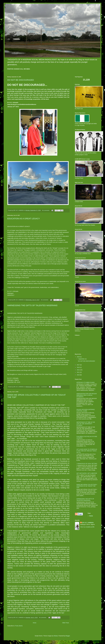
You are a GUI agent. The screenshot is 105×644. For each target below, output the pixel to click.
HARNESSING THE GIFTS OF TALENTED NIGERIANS (32, 305)
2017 (78, 365)
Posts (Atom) (19, 626)
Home (35, 623)
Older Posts (66, 623)
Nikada (56, 636)
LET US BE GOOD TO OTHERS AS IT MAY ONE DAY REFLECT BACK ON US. (87, 451)
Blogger (68, 636)
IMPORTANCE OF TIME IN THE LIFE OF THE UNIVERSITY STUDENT (86, 424)
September (82, 359)
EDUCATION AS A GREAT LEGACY (24, 219)
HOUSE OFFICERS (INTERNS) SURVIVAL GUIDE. (86, 410)
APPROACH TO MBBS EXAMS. (86, 382)
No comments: (46, 210)
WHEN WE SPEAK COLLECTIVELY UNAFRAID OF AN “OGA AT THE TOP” (87, 486)
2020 (78, 357)
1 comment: (44, 387)
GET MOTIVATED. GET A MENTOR (87, 473)
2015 (78, 367)
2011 (78, 372)
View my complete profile (87, 527)
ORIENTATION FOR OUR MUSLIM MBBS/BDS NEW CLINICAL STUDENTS (87, 395)
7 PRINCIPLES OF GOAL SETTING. (87, 464)
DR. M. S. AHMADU (88, 523)
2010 (78, 375)
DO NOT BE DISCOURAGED (21, 80)
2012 (78, 370)
